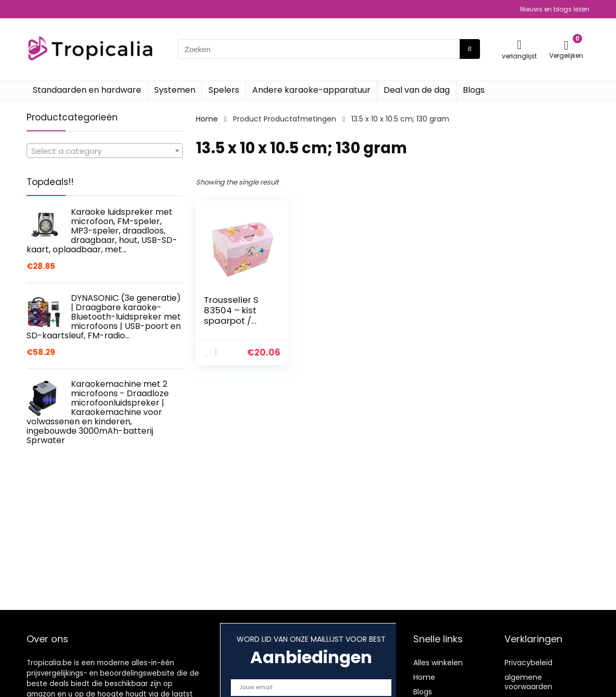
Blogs (474, 90)
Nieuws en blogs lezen (555, 9)
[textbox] (105, 151)
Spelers (224, 90)
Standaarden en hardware (87, 90)
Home (207, 119)
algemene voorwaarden (528, 682)
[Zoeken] (470, 49)
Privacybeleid (528, 663)
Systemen (175, 90)
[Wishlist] (519, 45)
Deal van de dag (417, 90)
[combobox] (105, 151)
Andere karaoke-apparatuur (311, 90)
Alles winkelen (438, 663)
